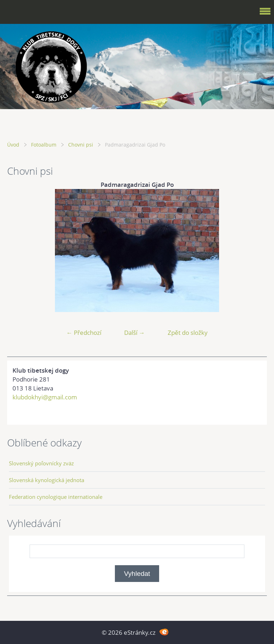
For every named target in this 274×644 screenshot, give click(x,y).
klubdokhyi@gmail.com (45, 397)
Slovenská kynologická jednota (47, 480)
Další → (135, 333)
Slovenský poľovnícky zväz (41, 463)
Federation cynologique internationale (56, 497)
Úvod (13, 145)
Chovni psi (81, 145)
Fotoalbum (44, 145)
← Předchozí (84, 333)
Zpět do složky (188, 333)
